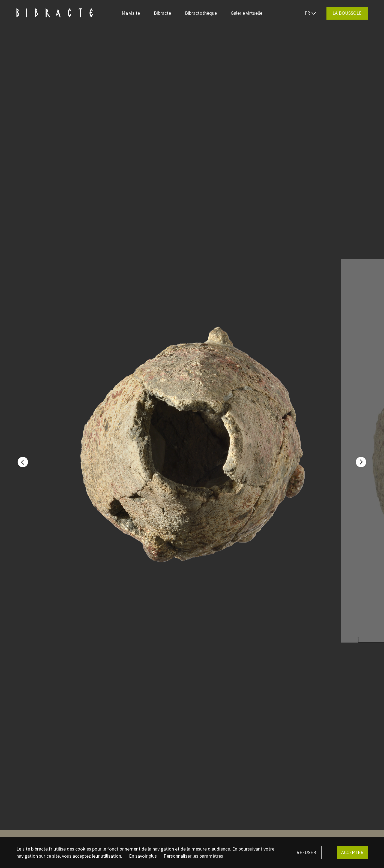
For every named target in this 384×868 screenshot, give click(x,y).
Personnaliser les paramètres (193, 856)
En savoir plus (143, 856)
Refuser (306, 852)
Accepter (352, 852)
